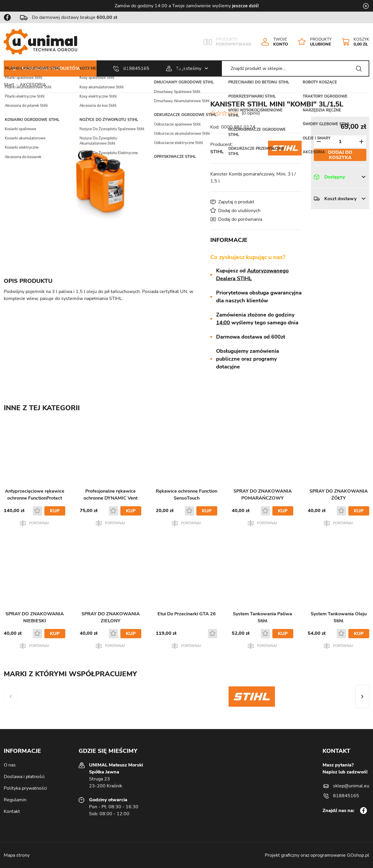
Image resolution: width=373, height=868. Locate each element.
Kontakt (12, 811)
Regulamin (15, 800)
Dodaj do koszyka (340, 155)
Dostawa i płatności (24, 777)
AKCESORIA (33, 85)
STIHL (217, 152)
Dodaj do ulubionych (239, 211)
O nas (10, 765)
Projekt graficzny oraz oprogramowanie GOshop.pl (317, 855)
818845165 (136, 68)
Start (9, 85)
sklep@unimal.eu (351, 786)
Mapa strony (17, 855)
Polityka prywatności (25, 788)
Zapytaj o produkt (236, 202)
